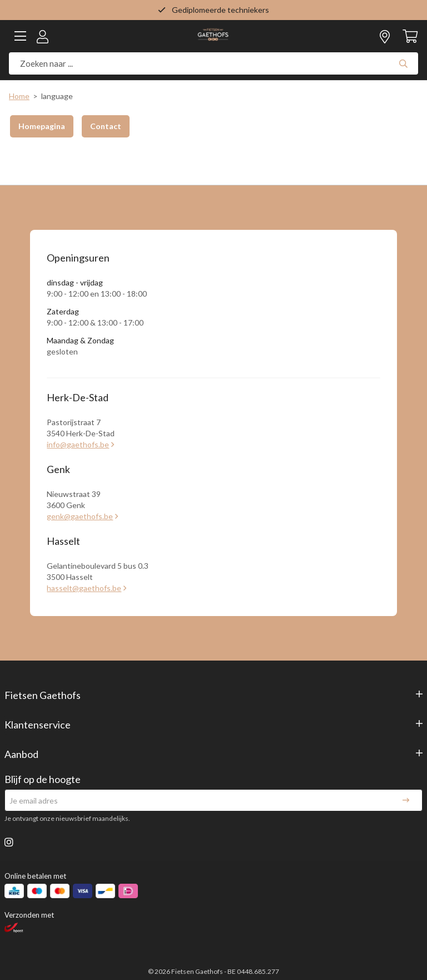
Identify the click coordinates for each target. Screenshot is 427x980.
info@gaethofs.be (78, 444)
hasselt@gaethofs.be (84, 588)
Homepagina (42, 126)
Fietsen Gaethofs (43, 695)
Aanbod (21, 754)
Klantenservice (38, 725)
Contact (106, 126)
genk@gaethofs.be (80, 516)
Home (19, 96)
